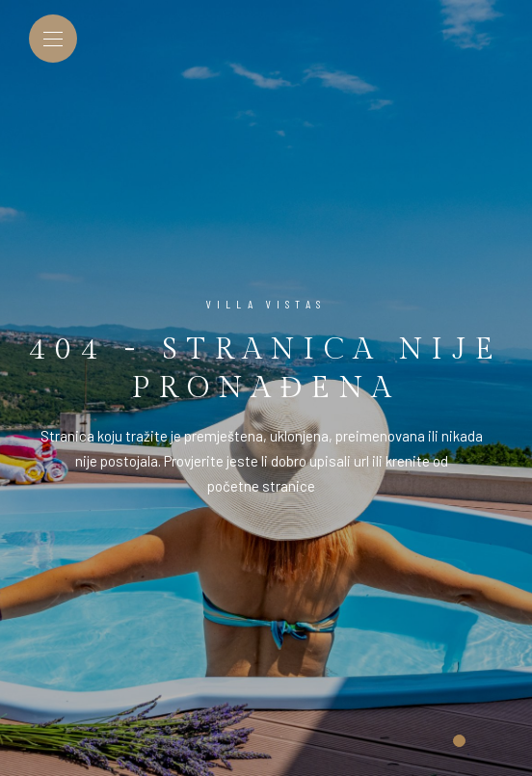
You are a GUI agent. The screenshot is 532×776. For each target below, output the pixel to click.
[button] (459, 741)
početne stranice (261, 486)
